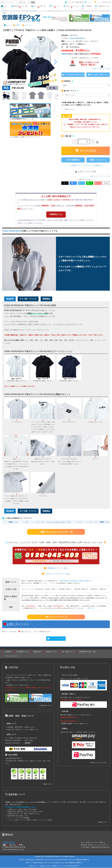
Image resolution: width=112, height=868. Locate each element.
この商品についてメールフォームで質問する (86, 165)
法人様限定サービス (22, 652)
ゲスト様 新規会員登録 (74, 2)
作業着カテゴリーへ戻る (56, 568)
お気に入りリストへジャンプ (100, 176)
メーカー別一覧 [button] (38, 6)
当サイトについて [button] (71, 6)
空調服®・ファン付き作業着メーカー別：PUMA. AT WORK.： (40, 522)
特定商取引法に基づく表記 (87, 652)
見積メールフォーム (98, 160)
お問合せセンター (102, 7)
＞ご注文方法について (45, 706)
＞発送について (47, 784)
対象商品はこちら (56, 214)
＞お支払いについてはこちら (98, 763)
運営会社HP (37, 652)
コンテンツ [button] (55, 6)
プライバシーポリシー (11, 656)
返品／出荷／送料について (98, 75)
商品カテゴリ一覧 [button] (19, 6)
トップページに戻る (56, 639)
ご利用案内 (87, 7)
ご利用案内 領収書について (69, 724)
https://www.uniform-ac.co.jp (15, 847)
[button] (55, 62)
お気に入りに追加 (86, 172)
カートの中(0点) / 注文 (103, 2)
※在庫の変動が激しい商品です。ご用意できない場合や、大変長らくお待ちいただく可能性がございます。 (85, 104)
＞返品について (102, 822)
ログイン (89, 2)
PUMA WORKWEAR (77, 38)
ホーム (4, 7)
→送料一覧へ (90, 609)
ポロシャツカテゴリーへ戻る (56, 574)
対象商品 (65, 54)
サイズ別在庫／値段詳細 (73, 75)
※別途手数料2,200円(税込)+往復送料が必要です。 (76, 581)
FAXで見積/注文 (73, 160)
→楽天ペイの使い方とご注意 (101, 69)
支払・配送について (68, 652)
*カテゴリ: (8, 522)
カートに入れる (86, 151)
